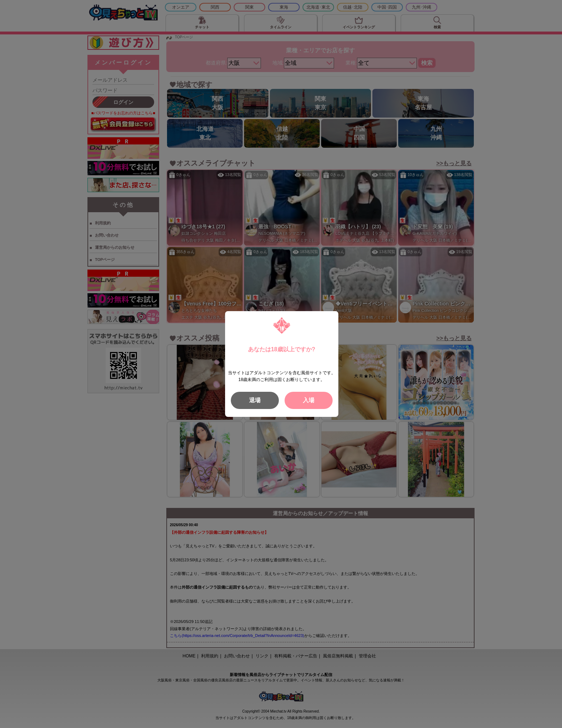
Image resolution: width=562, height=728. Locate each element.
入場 (309, 400)
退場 (255, 400)
